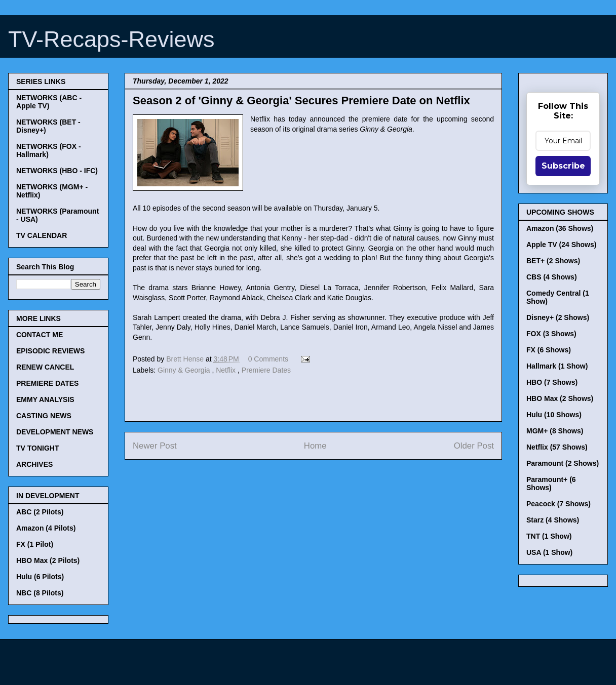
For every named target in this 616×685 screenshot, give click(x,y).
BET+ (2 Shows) (553, 261)
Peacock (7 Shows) (559, 504)
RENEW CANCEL (45, 367)
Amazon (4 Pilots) (46, 528)
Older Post (474, 446)
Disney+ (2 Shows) (558, 317)
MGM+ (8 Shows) (555, 431)
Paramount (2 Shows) (563, 463)
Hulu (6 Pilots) (40, 577)
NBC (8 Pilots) (40, 593)
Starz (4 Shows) (553, 520)
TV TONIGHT (38, 448)
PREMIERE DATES (47, 383)
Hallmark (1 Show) (557, 366)
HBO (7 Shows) (552, 382)
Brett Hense (186, 359)
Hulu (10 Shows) (554, 415)
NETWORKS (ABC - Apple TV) (49, 102)
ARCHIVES (34, 464)
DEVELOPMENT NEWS (55, 432)
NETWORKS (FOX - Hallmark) (49, 150)
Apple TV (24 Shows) (561, 245)
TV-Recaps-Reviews (111, 39)
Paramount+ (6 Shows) (551, 483)
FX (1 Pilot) (35, 544)
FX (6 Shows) (549, 350)
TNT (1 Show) (549, 536)
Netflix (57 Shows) (557, 447)
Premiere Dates (266, 370)
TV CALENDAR (42, 235)
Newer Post (155, 446)
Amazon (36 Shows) (560, 228)
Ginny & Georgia (185, 370)
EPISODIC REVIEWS (50, 351)
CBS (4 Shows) (552, 277)
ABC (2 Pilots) (40, 512)
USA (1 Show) (549, 552)
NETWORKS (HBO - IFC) (57, 171)
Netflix (227, 370)
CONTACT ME (40, 335)
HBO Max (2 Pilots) (48, 560)
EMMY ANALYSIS (45, 399)
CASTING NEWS (44, 416)
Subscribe (563, 166)
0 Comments (268, 359)
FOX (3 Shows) (551, 334)
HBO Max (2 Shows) (560, 398)
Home (315, 446)
